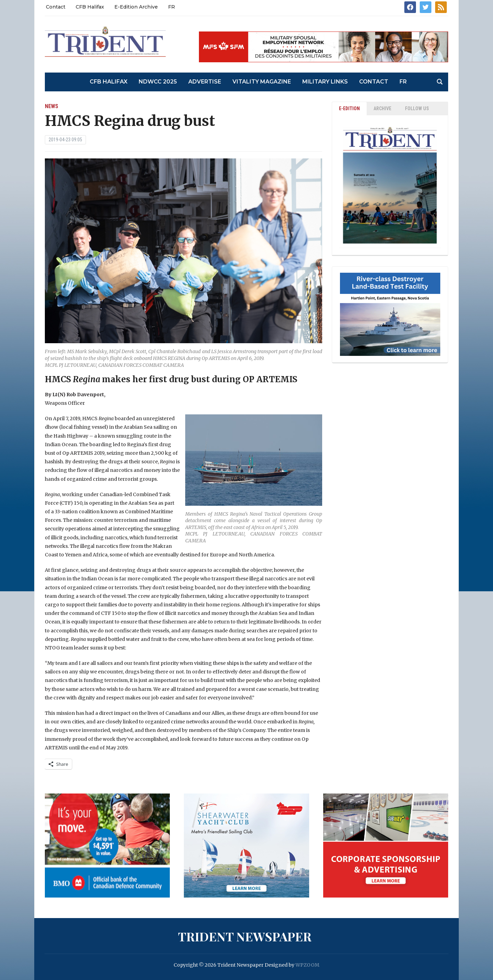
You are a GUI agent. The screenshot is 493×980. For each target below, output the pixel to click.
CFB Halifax (90, 7)
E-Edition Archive (136, 7)
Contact (56, 7)
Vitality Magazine (262, 82)
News (52, 106)
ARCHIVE (382, 108)
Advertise (205, 82)
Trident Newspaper (245, 936)
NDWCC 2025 (158, 82)
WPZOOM (307, 965)
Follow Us (417, 108)
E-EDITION (349, 108)
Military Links (325, 82)
